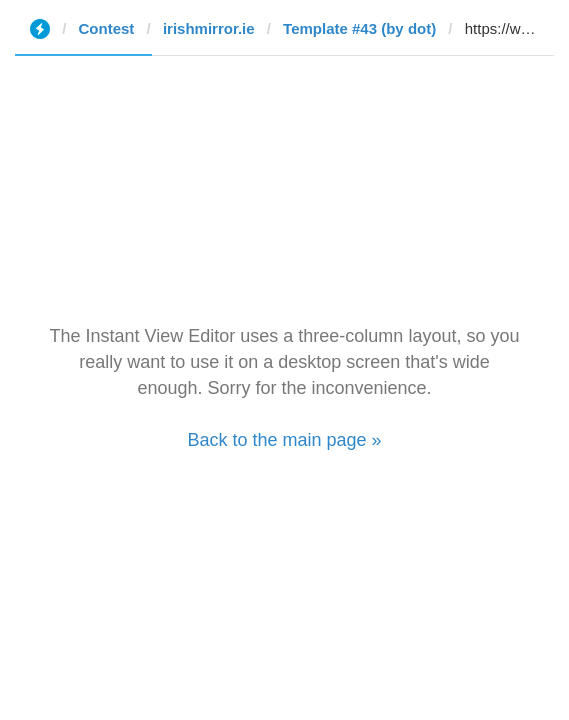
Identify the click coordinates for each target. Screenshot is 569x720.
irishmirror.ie (209, 28)
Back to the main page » (284, 440)
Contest (107, 28)
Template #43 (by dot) (359, 28)
